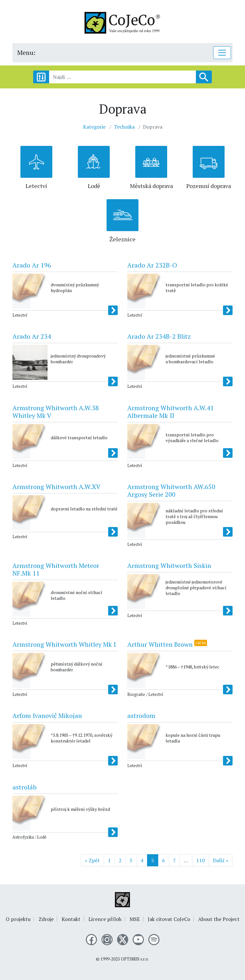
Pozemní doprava (209, 186)
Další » (221, 860)
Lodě (94, 186)
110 (200, 860)
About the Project (219, 919)
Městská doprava (151, 186)
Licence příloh (105, 919)
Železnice (122, 239)
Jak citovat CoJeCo (169, 919)
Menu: (26, 53)
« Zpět (92, 860)
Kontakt (71, 919)
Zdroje (46, 919)
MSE (135, 919)
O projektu (18, 919)
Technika (124, 127)
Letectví (36, 186)
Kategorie (94, 127)
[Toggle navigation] (222, 53)
